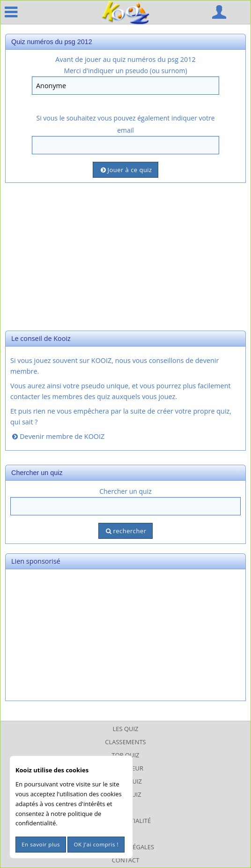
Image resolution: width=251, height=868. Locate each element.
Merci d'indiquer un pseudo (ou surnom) (125, 71)
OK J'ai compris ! (96, 844)
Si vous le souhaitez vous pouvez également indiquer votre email (125, 124)
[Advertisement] (125, 256)
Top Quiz (126, 755)
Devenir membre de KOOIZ (57, 436)
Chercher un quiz (125, 491)
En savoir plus (41, 844)
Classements (125, 742)
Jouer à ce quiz (125, 170)
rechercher (125, 531)
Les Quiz (126, 729)
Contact (126, 860)
